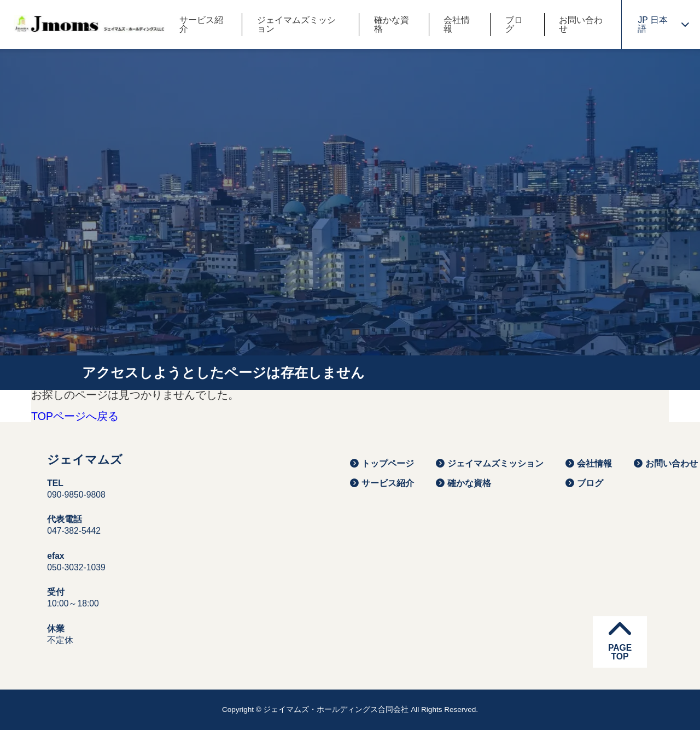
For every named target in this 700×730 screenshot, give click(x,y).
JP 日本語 (663, 24)
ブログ (514, 25)
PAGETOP (620, 640)
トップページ (382, 464)
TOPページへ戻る (75, 417)
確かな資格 (392, 25)
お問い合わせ (581, 25)
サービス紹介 (201, 25)
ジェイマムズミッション (296, 25)
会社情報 (457, 25)
